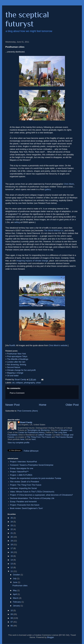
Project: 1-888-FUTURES (21, 475)
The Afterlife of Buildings (18, 359)
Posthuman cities (20, 586)
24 (12, 522)
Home (43, 405)
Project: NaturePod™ (19, 472)
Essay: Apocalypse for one (22, 468)
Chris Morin (69, 184)
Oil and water (13, 376)
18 (12, 545)
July (15, 579)
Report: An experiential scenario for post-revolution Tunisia (36, 478)
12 (12, 568)
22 (12, 529)
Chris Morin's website (58, 345)
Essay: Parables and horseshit (23, 502)
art (13, 383)
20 (12, 537)
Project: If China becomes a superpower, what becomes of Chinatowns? (41, 495)
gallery (48, 189)
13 (12, 564)
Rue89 (12, 345)
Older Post (72, 405)
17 (12, 548)
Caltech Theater (44, 435)
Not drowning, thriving (17, 365)
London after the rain (16, 362)
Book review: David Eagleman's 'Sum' (27, 508)
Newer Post (12, 405)
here (22, 439)
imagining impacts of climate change (32, 261)
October (17, 575)
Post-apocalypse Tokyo (17, 356)
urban (38, 383)
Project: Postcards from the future (25, 505)
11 (12, 571)
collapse (19, 383)
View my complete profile (18, 443)
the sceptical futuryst (27, 19)
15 (12, 556)
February (17, 602)
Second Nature (14, 367)
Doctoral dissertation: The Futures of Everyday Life (32, 498)
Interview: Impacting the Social (23, 488)
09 (12, 614)
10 (12, 610)
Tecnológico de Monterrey (38, 430)
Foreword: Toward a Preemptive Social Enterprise (32, 465)
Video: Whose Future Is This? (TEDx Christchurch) (32, 492)
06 (12, 626)
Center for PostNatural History (31, 432)
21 (12, 533)
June (15, 582)
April (15, 594)
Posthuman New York (17, 354)
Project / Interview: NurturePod (23, 462)
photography (29, 383)
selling (17, 222)
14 (12, 560)
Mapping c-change (15, 373)
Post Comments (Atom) (28, 411)
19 (12, 541)
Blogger (50, 637)
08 (12, 618)
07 (12, 622)
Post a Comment (17, 393)
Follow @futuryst (31, 451)
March (16, 598)
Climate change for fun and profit (21, 370)
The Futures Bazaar (64, 437)
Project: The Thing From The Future (26, 485)
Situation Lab (66, 430)
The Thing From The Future (39, 437)
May (15, 590)
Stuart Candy (26, 422)
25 (12, 518)
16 (12, 552)
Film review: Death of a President (25, 482)
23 (12, 526)
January (17, 606)
